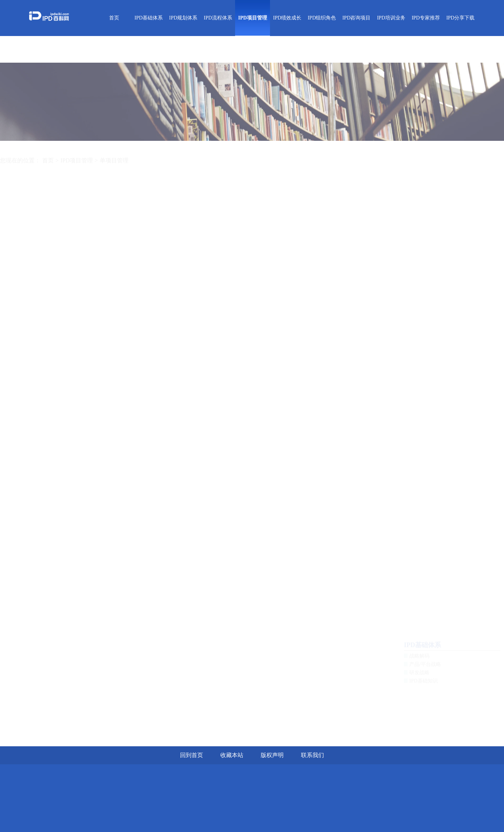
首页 (114, 18)
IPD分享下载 (461, 18)
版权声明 (272, 755)
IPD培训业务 (391, 18)
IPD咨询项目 (357, 18)
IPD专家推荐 (426, 18)
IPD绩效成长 (287, 18)
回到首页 (192, 755)
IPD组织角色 (322, 18)
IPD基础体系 (149, 18)
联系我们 (312, 755)
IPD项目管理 (252, 18)
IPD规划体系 (183, 18)
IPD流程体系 (218, 18)
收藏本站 (232, 755)
